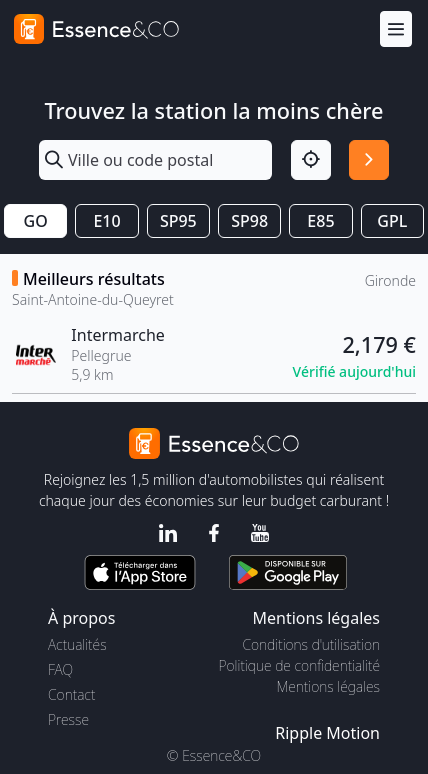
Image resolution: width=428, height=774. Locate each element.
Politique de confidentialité (299, 665)
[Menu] (396, 29)
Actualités (77, 644)
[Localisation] (311, 160)
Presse (68, 719)
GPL (392, 221)
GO (36, 221)
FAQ (60, 669)
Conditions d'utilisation (311, 644)
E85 (320, 221)
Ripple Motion (327, 733)
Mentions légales (328, 686)
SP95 (178, 221)
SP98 (249, 221)
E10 (106, 221)
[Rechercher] (369, 160)
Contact (71, 694)
